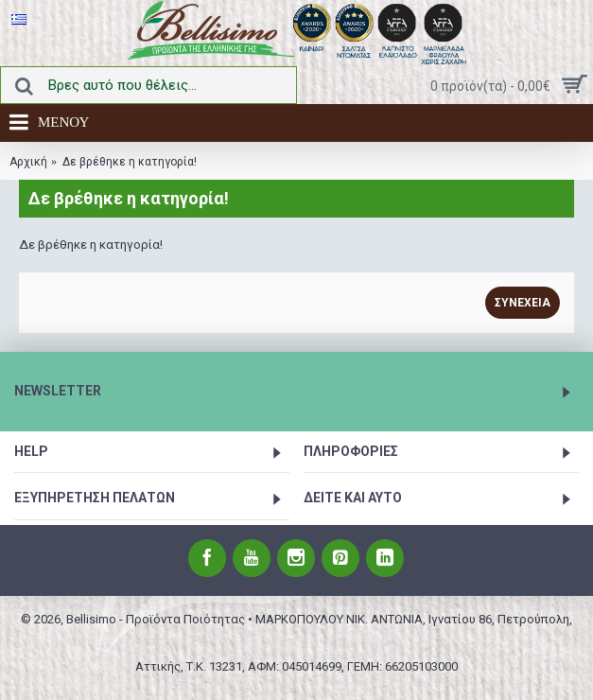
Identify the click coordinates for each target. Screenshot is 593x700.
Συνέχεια (523, 303)
